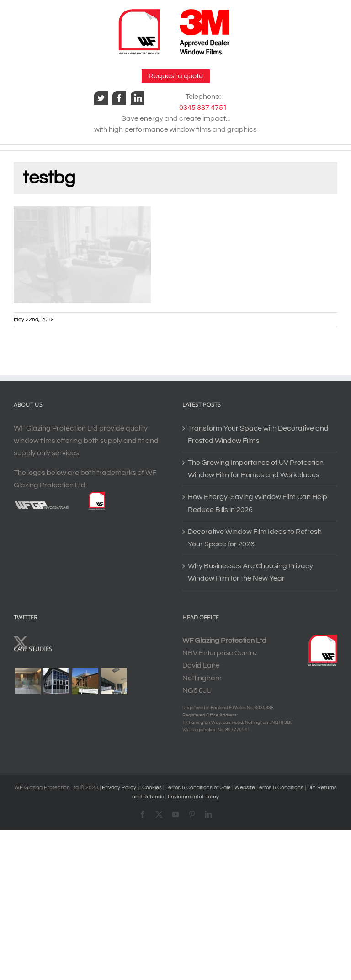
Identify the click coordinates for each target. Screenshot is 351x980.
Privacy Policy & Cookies (132, 788)
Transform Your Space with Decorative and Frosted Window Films (258, 434)
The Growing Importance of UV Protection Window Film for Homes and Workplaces (256, 469)
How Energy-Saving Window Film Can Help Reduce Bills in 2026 (258, 503)
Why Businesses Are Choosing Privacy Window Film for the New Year (250, 572)
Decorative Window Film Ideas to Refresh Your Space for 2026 (255, 538)
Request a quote (176, 76)
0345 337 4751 (203, 108)
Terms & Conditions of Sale (199, 788)
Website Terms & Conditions (270, 788)
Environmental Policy (193, 797)
